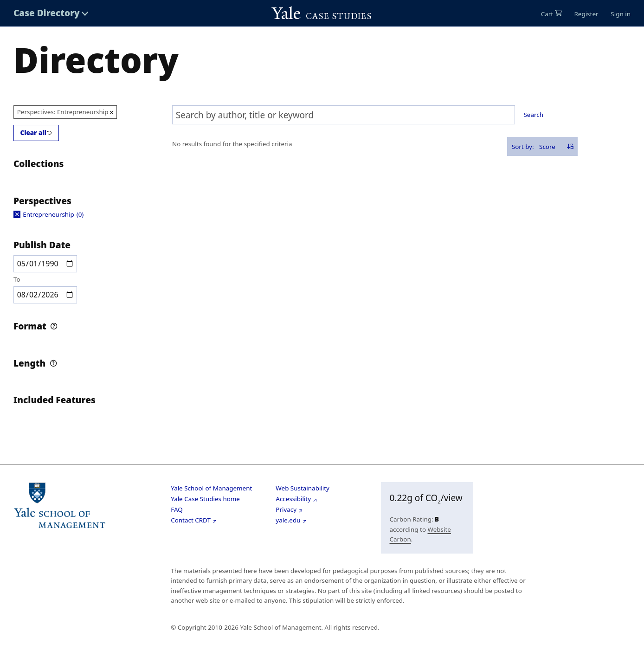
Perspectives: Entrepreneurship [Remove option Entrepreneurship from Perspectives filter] (63, 112)
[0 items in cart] (551, 14)
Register (586, 14)
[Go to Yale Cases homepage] (322, 13)
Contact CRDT (191, 520)
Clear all (33, 133)
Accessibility (293, 499)
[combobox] (344, 115)
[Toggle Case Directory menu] (51, 13)
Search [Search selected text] (534, 115)
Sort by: (523, 147)
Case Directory (47, 13)
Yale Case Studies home (205, 499)
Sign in (621, 14)
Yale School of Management (211, 488)
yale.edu (288, 520)
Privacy (286, 509)
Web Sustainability (303, 488)
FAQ (177, 509)
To (17, 279)
